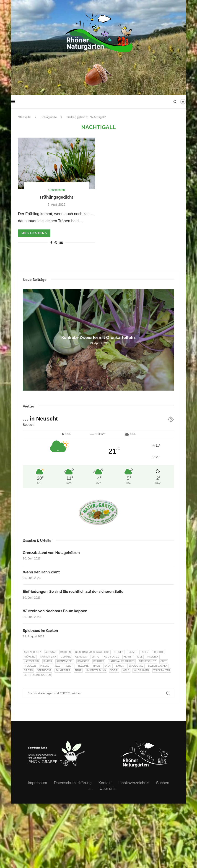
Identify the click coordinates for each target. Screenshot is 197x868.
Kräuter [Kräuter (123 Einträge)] (99, 661)
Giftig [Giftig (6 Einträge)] (95, 657)
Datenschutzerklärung (73, 783)
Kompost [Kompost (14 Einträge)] (83, 661)
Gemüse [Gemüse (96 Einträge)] (66, 657)
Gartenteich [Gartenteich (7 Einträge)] (48, 657)
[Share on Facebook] (51, 243)
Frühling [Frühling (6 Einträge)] (30, 657)
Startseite (24, 117)
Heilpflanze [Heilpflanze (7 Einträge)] (111, 657)
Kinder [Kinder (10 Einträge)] (48, 661)
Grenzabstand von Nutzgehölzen (51, 553)
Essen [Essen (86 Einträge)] (144, 652)
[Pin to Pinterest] (56, 243)
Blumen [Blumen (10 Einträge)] (119, 652)
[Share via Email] (61, 243)
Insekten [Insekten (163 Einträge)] (153, 657)
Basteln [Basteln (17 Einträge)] (66, 652)
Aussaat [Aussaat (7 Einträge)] (51, 652)
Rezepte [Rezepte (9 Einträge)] (83, 666)
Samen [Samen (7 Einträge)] (120, 666)
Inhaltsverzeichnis (134, 783)
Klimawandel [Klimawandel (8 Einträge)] (65, 661)
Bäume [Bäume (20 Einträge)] (132, 652)
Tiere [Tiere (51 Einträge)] (78, 670)
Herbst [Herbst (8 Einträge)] (128, 657)
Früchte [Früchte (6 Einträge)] (158, 652)
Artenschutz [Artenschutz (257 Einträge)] (32, 652)
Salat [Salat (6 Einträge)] (108, 666)
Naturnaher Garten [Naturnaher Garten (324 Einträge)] (122, 661)
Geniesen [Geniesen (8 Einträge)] (81, 657)
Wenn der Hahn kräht (41, 572)
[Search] (175, 102)
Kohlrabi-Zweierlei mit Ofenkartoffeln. (98, 337)
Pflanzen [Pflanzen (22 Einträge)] (30, 666)
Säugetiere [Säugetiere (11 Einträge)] (63, 670)
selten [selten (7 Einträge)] (28, 670)
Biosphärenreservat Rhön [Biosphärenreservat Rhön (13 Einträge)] (92, 652)
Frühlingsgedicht (57, 197)
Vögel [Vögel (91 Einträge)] (114, 670)
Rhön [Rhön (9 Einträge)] (97, 666)
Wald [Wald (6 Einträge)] (126, 670)
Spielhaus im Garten (40, 631)
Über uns (108, 789)
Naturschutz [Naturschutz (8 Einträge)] (148, 661)
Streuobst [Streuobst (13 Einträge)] (44, 670)
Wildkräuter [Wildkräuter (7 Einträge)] (162, 670)
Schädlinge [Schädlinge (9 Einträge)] (136, 666)
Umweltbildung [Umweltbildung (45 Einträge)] (96, 670)
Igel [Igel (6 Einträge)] (140, 657)
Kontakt (105, 783)
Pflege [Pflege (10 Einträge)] (45, 666)
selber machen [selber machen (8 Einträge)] (158, 666)
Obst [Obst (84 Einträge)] (164, 661)
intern (90, 789)
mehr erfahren (34, 233)
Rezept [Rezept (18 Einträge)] (69, 666)
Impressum (37, 783)
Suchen (163, 783)
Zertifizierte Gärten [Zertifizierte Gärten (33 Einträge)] (37, 675)
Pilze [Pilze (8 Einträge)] (57, 666)
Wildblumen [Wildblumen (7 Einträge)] (141, 670)
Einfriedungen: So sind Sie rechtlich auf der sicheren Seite (73, 592)
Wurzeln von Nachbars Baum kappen (55, 611)
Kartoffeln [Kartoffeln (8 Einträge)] (31, 661)
